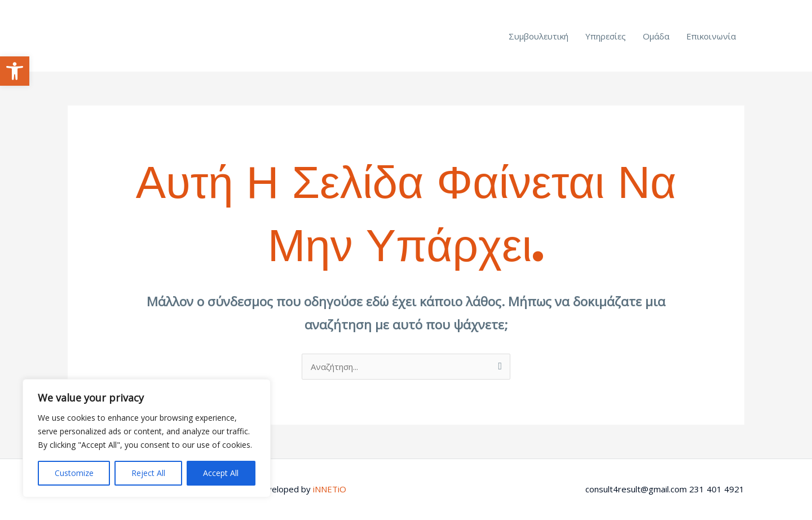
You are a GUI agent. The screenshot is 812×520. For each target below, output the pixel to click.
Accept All (221, 473)
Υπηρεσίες (606, 36)
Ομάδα (656, 36)
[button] (15, 71)
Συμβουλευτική (539, 36)
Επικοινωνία (711, 36)
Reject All (148, 473)
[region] (147, 438)
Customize (74, 473)
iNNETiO (330, 489)
